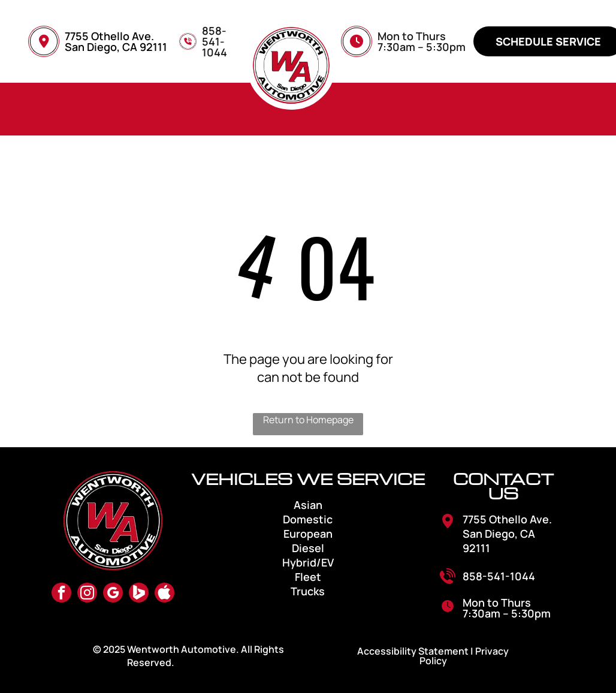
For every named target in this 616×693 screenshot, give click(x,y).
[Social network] (139, 594)
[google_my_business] (113, 594)
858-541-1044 (499, 576)
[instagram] (87, 594)
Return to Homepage (308, 420)
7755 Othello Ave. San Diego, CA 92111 (116, 41)
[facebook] (61, 594)
